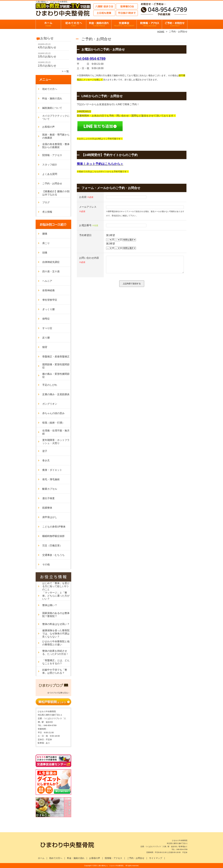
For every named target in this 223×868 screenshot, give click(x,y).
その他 (46, 564)
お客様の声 (48, 127)
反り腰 (46, 338)
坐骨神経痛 (48, 290)
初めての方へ (74, 24)
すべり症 (47, 328)
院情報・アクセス (149, 24)
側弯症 (46, 319)
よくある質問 (50, 174)
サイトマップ (156, 858)
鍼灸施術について (52, 108)
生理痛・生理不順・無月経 (56, 432)
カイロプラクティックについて (56, 117)
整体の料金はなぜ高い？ (56, 624)
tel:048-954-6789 (91, 59)
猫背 (45, 347)
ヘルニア (47, 281)
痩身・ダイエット (52, 470)
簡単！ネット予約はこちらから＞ (100, 164)
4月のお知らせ (47, 47)
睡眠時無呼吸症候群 (53, 536)
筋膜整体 (47, 508)
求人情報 (47, 212)
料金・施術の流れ (99, 24)
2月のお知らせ (47, 66)
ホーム (48, 24)
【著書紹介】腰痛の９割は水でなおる (56, 193)
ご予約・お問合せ (175, 24)
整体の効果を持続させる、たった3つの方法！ (55, 652)
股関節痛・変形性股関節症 (56, 366)
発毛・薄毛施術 (51, 479)
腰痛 (45, 234)
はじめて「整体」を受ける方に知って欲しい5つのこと (56, 586)
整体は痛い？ (50, 605)
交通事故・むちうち (124, 24)
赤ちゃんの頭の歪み (53, 413)
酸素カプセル (50, 489)
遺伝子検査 (48, 498)
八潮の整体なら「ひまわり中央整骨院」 (111, 866)
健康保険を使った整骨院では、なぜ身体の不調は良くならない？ (56, 634)
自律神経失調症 (51, 262)
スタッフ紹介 (50, 165)
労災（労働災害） (52, 546)
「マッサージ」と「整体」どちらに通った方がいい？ (56, 596)
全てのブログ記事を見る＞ (59, 693)
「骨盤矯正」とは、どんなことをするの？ (56, 662)
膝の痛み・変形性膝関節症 (56, 375)
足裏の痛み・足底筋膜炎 (56, 394)
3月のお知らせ (47, 57)
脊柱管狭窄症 (50, 300)
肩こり (46, 243)
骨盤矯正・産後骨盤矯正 (56, 357)
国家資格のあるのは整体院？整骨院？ (56, 615)
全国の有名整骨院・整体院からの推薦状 (56, 146)
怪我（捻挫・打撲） (53, 423)
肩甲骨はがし (50, 517)
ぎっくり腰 (48, 309)
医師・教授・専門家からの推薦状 (56, 136)
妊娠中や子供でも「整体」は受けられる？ (55, 671)
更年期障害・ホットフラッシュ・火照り (56, 442)
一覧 (66, 71)
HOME (161, 32)
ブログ (46, 202)
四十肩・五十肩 (51, 271)
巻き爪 (46, 460)
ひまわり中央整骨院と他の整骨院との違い (56, 643)
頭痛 (45, 253)
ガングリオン (50, 404)
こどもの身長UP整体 (54, 527)
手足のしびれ (50, 385)
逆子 (45, 451)
